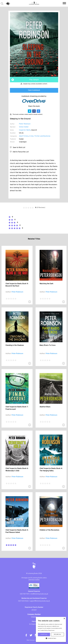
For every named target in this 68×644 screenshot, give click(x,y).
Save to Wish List (18, 148)
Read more (51, 630)
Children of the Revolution (49, 530)
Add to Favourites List (19, 152)
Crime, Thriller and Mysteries (40, 136)
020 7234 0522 (23, 601)
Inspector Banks (25, 130)
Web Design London (33, 640)
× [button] (64, 619)
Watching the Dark (46, 284)
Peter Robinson (25, 124)
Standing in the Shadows (15, 345)
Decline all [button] (57, 634)
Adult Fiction (24, 136)
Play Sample (34, 80)
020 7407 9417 (25, 594)
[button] (64, 3)
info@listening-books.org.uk (39, 594)
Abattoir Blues (45, 407)
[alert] (51, 629)
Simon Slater (24, 127)
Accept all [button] (44, 634)
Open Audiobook (34, 90)
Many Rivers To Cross (48, 345)
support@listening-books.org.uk (40, 601)
